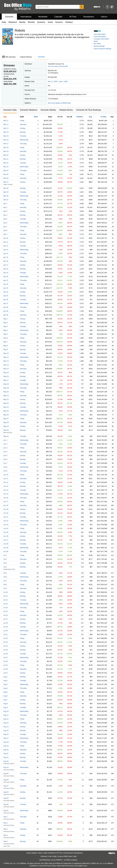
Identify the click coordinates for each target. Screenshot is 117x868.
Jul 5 (5, 573)
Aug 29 (6, 798)
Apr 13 (6, 250)
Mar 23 (6, 167)
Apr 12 (6, 246)
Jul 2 (5, 559)
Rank (36, 117)
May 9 (6, 349)
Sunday (23, 128)
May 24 (6, 407)
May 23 (6, 403)
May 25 (6, 411)
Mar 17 (6, 144)
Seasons (59, 22)
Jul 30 (6, 669)
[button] (100, 46)
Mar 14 (6, 132)
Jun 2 (5, 444)
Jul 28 (6, 661)
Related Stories (66, 110)
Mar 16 (6, 140)
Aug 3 (6, 684)
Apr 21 (6, 280)
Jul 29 (6, 665)
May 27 (6, 419)
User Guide (53, 856)
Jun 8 (5, 467)
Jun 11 (6, 479)
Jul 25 (6, 650)
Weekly (22, 22)
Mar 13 (6, 128)
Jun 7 (5, 463)
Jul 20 (6, 631)
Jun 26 (6, 536)
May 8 (6, 346)
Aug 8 (6, 704)
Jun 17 (6, 502)
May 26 (6, 415)
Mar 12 (6, 124)
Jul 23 (6, 642)
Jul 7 (5, 581)
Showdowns (89, 17)
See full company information (58, 66)
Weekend (13, 22)
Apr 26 (6, 300)
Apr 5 (5, 219)
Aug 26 (6, 780)
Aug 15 (6, 730)
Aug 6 (6, 696)
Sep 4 (6, 835)
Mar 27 (6, 182)
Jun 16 (6, 498)
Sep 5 (6, 841)
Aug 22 (6, 757)
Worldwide (43, 17)
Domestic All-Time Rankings (89, 110)
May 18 (6, 384)
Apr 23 (6, 288)
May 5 (6, 334)
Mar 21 (6, 159)
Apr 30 (6, 315)
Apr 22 (6, 284)
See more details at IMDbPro (59, 103)
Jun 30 (6, 551)
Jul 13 (6, 604)
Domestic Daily (10, 110)
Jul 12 (6, 600)
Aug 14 (6, 727)
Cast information (100, 34)
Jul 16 (6, 615)
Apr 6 (5, 223)
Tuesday (23, 136)
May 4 (6, 330)
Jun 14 (6, 490)
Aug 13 (6, 723)
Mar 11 (6, 121)
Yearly (50, 22)
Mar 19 (6, 151)
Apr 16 (6, 261)
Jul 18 (6, 623)
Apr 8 (5, 230)
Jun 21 (6, 517)
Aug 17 (6, 738)
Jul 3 (5, 563)
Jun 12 (6, 482)
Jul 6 (5, 577)
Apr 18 (6, 269)
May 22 (6, 399)
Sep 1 (6, 817)
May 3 (6, 326)
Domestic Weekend (29, 110)
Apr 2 (5, 207)
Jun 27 (6, 540)
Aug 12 (6, 719)
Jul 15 (6, 611)
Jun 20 (6, 513)
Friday (22, 121)
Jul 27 (6, 657)
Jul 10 (6, 592)
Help (75, 856)
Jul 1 (5, 555)
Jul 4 (5, 567)
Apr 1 (5, 204)
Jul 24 (6, 646)
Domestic (9, 17)
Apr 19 (6, 273)
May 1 (6, 319)
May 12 (6, 361)
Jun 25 (6, 532)
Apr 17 (6, 265)
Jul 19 (6, 627)
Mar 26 (6, 178)
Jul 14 (6, 608)
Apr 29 (6, 311)
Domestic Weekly (48, 110)
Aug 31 (6, 811)
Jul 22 (6, 638)
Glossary (44, 856)
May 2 (6, 323)
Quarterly (41, 22)
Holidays (69, 22)
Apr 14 (6, 253)
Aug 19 (6, 746)
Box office (97, 44)
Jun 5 (5, 455)
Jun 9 (5, 471)
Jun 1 (5, 440)
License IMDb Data (65, 856)
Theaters (80, 117)
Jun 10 (6, 475)
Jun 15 (6, 494)
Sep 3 (6, 829)
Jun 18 (6, 505)
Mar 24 (6, 170)
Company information (101, 39)
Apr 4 (5, 215)
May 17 (6, 380)
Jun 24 (6, 528)
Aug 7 (6, 700)
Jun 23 (6, 525)
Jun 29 (6, 548)
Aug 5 (6, 692)
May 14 (6, 369)
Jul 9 (5, 588)
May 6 (6, 338)
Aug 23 (6, 761)
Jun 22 (6, 521)
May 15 (6, 372)
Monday (23, 132)
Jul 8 (5, 585)
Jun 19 (6, 509)
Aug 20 (6, 750)
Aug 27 (6, 786)
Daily (4, 22)
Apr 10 (6, 238)
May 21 (6, 396)
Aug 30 (6, 804)
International (26, 17)
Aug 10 (6, 711)
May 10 (6, 353)
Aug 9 (6, 707)
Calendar (58, 17)
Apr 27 (6, 303)
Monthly (31, 22)
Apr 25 (6, 296)
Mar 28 (6, 188)
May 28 (6, 422)
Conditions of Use (36, 866)
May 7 (6, 342)
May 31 (6, 436)
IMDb (68, 860)
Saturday (23, 124)
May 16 (6, 376)
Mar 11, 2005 (53, 81)
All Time (73, 17)
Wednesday (24, 140)
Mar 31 (6, 200)
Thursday (23, 144)
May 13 (6, 365)
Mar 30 (6, 196)
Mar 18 (6, 147)
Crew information (100, 37)
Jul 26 (6, 654)
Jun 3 (5, 448)
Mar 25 (6, 174)
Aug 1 (6, 677)
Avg (90, 117)
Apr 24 (6, 292)
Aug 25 (6, 774)
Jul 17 (6, 619)
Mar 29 (6, 192)
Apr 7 (5, 227)
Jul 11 (6, 596)
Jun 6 (5, 459)
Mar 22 (6, 163)
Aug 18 (6, 742)
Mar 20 (6, 155)
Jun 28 (6, 544)
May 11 (6, 357)
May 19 (6, 388)
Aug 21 (6, 753)
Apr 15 (6, 257)
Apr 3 (5, 211)
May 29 (6, 426)
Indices (104, 17)
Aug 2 (6, 681)
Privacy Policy (51, 866)
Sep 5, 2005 (63, 81)
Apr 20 (6, 276)
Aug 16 (6, 734)
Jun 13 (6, 486)
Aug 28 (6, 792)
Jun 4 (5, 452)
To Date (103, 117)
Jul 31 (6, 673)
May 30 (6, 430)
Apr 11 (6, 242)
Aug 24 (6, 767)
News (96, 41)
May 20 (6, 392)
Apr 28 (6, 307)
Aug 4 (6, 688)
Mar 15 (6, 136)
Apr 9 (5, 234)
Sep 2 (6, 823)
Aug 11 (6, 715)
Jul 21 (6, 634)
